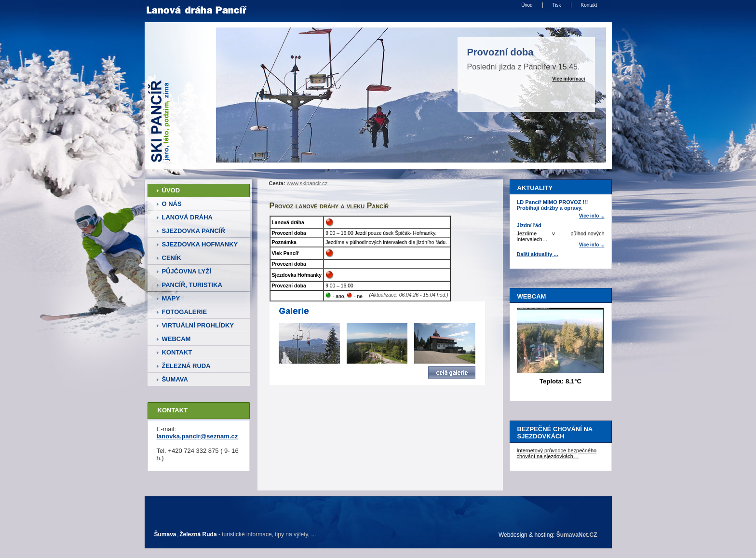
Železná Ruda (198, 534)
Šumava (165, 534)
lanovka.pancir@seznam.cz (197, 436)
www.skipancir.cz (307, 183)
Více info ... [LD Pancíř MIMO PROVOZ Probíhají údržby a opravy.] (592, 216)
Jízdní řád (529, 225)
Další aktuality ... (538, 254)
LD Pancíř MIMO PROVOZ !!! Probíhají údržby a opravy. (553, 205)
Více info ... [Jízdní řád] (592, 245)
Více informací (568, 79)
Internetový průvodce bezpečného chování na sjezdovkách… (557, 453)
